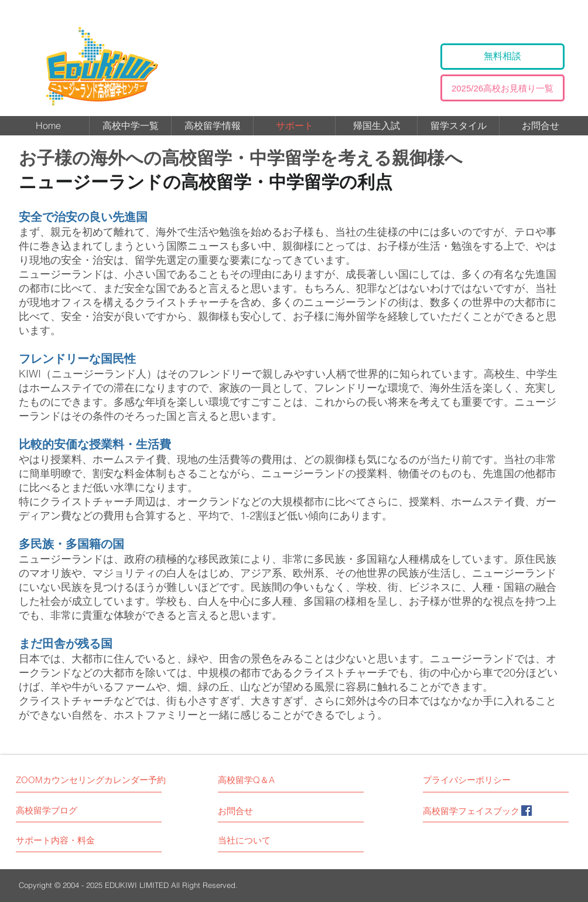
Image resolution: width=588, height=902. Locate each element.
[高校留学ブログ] (69, 810)
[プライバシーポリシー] (471, 780)
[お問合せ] (247, 811)
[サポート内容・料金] (60, 840)
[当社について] (257, 840)
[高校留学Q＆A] (249, 780)
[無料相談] (502, 57)
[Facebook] (527, 811)
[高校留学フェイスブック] (471, 811)
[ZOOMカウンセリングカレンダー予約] (91, 780)
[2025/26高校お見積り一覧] (502, 88)
